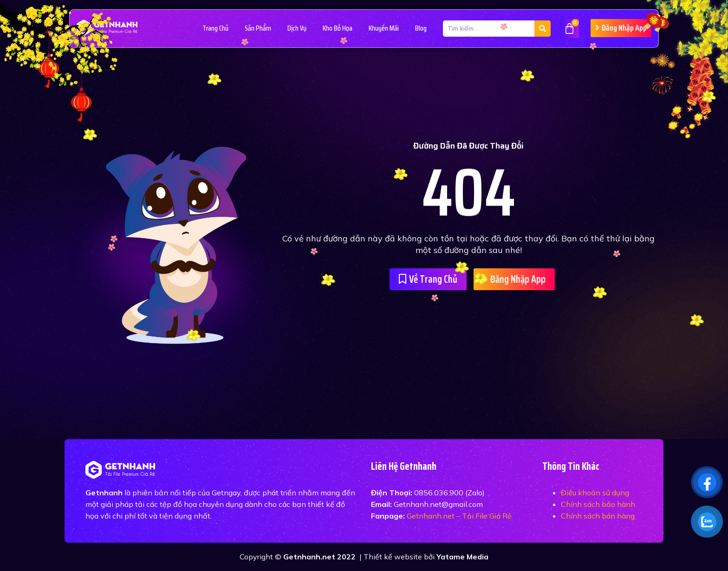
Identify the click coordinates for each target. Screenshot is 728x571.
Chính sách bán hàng (598, 516)
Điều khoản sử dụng (595, 493)
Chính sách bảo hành (598, 504)
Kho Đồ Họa (338, 28)
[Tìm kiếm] (543, 29)
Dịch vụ (297, 28)
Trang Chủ (215, 28)
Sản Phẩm (258, 28)
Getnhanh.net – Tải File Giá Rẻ (459, 516)
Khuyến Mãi (384, 28)
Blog (421, 28)
